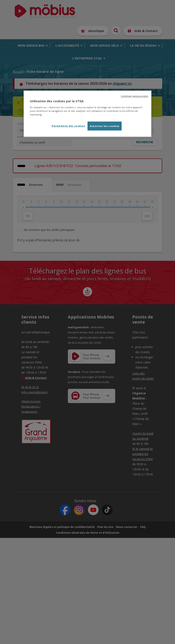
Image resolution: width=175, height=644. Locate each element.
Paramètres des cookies (68, 126)
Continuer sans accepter (135, 96)
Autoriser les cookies (105, 126)
